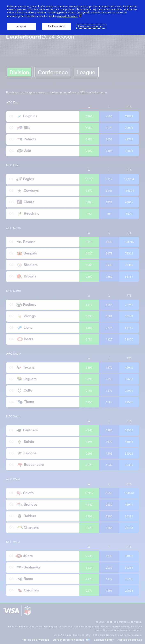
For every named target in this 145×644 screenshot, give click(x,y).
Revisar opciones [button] (88, 26)
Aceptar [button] (22, 26)
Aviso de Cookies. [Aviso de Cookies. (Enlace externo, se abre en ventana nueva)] (68, 16)
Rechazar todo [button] (57, 26)
